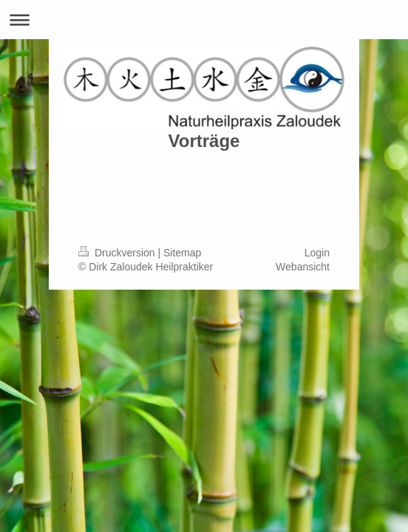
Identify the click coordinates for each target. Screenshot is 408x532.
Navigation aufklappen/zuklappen (204, 20)
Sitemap (182, 253)
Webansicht (303, 267)
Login (317, 253)
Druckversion (118, 253)
